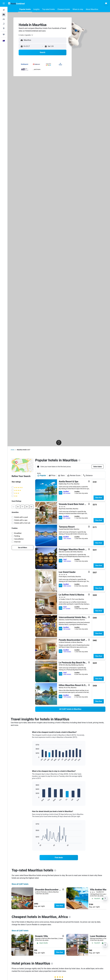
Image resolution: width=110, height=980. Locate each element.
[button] (4, 3)
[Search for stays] (4, 15)
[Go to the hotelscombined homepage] (16, 3)
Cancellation (19, 539)
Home (13, 450)
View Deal (99, 498)
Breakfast (18, 533)
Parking (17, 536)
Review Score (74, 476)
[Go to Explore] (4, 28)
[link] (23, 548)
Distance (88, 476)
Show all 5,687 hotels (20, 884)
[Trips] (4, 34)
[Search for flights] (4, 10)
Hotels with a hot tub (22, 523)
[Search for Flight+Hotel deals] (4, 24)
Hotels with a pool (21, 517)
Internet (17, 542)
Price (52, 476)
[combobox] (26, 35)
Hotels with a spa (21, 520)
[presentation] (79, 460)
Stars (61, 476)
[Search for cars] (4, 19)
